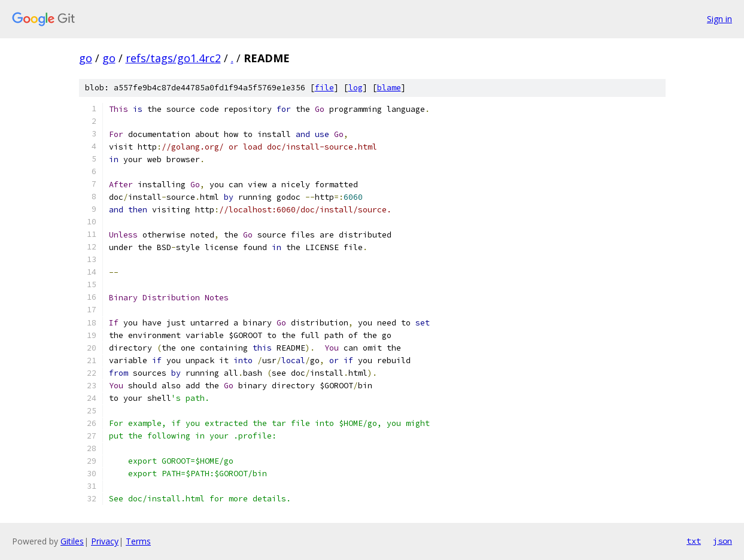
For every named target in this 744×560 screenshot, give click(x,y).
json (722, 541)
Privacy (105, 541)
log (356, 88)
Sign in (719, 19)
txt (694, 541)
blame (389, 88)
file (324, 88)
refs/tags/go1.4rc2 (173, 58)
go (86, 58)
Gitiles (72, 541)
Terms (138, 541)
